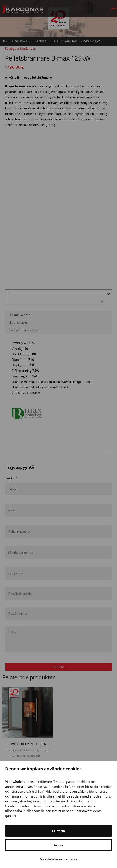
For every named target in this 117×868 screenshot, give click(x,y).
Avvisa (59, 845)
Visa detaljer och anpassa (58, 859)
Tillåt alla (59, 831)
